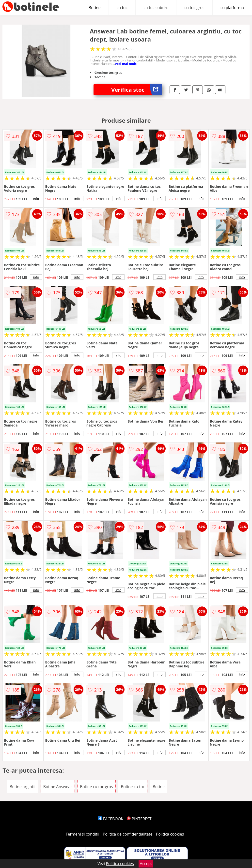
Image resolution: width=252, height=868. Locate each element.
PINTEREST (139, 819)
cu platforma (232, 8)
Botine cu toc (133, 787)
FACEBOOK (111, 819)
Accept (146, 864)
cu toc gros (194, 8)
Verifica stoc (137, 90)
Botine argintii (22, 787)
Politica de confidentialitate (128, 834)
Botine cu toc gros (96, 787)
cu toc (122, 8)
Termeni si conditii (83, 834)
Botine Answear (58, 787)
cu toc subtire (156, 8)
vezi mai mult (126, 64)
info (36, 199)
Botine (95, 8)
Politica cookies (170, 834)
